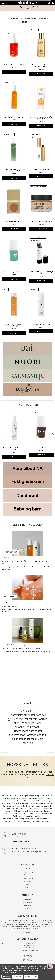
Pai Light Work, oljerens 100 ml (14, 117)
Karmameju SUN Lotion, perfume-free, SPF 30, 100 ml (41, 118)
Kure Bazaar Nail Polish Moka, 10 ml (41, 448)
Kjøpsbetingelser (27, 878)
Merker (28, 909)
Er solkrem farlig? (9, 606)
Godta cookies (31, 977)
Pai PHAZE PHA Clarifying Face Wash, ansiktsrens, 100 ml (14, 170)
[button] (28, 348)
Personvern (28, 875)
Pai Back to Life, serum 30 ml (41, 324)
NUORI (35, 801)
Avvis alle (18, 977)
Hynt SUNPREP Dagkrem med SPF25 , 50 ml (41, 273)
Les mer (6, 977)
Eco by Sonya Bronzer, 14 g (14, 222)
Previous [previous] (2, 435)
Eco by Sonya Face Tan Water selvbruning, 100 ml (41, 66)
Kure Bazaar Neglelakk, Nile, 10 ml (14, 272)
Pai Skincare (18, 801)
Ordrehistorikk (28, 902)
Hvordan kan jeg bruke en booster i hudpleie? (22, 648)
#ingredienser (9, 597)
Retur (28, 884)
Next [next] (53, 435)
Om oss (27, 869)
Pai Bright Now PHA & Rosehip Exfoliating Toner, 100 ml (14, 325)
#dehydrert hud (10, 552)
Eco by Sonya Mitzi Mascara (41, 169)
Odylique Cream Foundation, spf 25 (41, 222)
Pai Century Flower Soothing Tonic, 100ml (14, 449)
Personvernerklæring (9, 972)
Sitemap (28, 887)
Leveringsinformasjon (28, 872)
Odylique (27, 801)
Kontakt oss (28, 881)
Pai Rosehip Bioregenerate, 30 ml (14, 65)
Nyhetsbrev (27, 905)
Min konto (28, 899)
